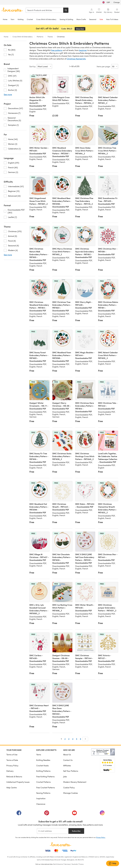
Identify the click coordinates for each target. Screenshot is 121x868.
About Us (67, 755)
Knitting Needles (43, 760)
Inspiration (41, 798)
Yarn (12, 19)
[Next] (85, 739)
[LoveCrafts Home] (60, 844)
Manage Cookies (71, 793)
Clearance (41, 804)
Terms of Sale (12, 760)
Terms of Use (12, 755)
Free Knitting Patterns (45, 777)
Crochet (30, 19)
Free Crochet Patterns (46, 788)
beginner (83, 50)
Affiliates (67, 766)
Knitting (21, 19)
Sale (101, 19)
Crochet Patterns (43, 782)
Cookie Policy (69, 788)
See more (8, 95)
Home (5, 19)
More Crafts (81, 19)
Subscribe (76, 831)
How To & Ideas (112, 19)
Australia (75, 864)
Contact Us (68, 760)
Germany (67, 864)
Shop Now (81, 29)
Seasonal (93, 19)
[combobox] (45, 10)
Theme (50, 37)
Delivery (10, 771)
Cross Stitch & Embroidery (46, 19)
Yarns (39, 755)
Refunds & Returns (14, 777)
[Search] (66, 10)
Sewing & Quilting (66, 19)
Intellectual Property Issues (18, 782)
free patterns (57, 50)
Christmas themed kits (76, 59)
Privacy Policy (12, 766)
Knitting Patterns (43, 771)
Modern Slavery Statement (75, 782)
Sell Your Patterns (71, 771)
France (81, 864)
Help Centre (12, 788)
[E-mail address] (53, 831)
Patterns (40, 37)
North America (58, 864)
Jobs (65, 777)
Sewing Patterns (43, 793)
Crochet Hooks (42, 766)
